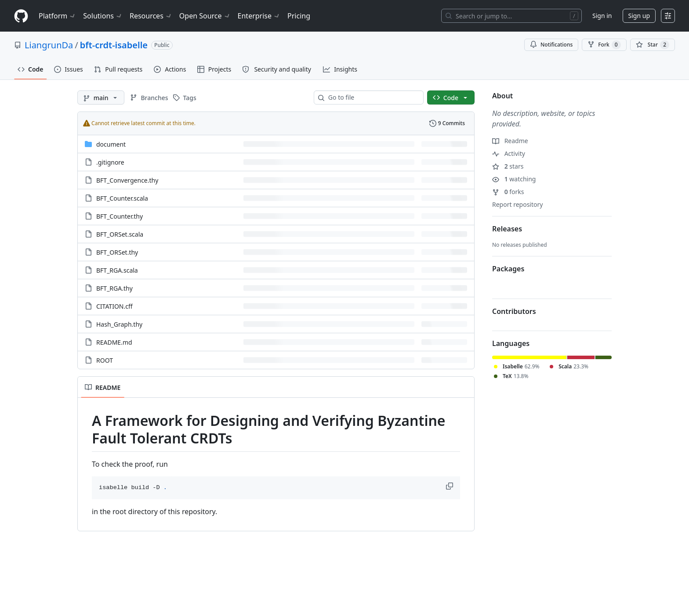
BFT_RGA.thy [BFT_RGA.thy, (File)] (114, 288)
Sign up (639, 16)
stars (508, 166)
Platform (57, 16)
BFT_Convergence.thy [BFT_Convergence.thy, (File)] (127, 180)
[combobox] (372, 97)
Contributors (514, 311)
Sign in (602, 16)
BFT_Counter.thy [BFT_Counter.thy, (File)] (120, 216)
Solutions (103, 16)
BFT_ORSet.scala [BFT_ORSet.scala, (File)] (120, 234)
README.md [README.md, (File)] (114, 342)
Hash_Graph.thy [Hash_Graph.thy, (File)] (119, 324)
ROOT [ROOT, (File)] (105, 360)
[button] (450, 486)
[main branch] (101, 97)
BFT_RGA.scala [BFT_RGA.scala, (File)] (117, 270)
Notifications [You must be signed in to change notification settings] (551, 45)
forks (508, 192)
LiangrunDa (49, 45)
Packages (508, 269)
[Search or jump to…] (511, 16)
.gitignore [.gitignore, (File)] (110, 162)
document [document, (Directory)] (111, 144)
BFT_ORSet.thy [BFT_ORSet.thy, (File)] (117, 252)
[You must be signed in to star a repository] (653, 45)
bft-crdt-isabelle (114, 45)
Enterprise (259, 16)
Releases (507, 229)
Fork (604, 45)
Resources (151, 16)
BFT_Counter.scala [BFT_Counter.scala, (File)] (122, 198)
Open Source (205, 16)
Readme (510, 141)
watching (514, 179)
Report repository (517, 204)
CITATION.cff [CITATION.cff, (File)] (114, 306)
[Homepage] (21, 16)
